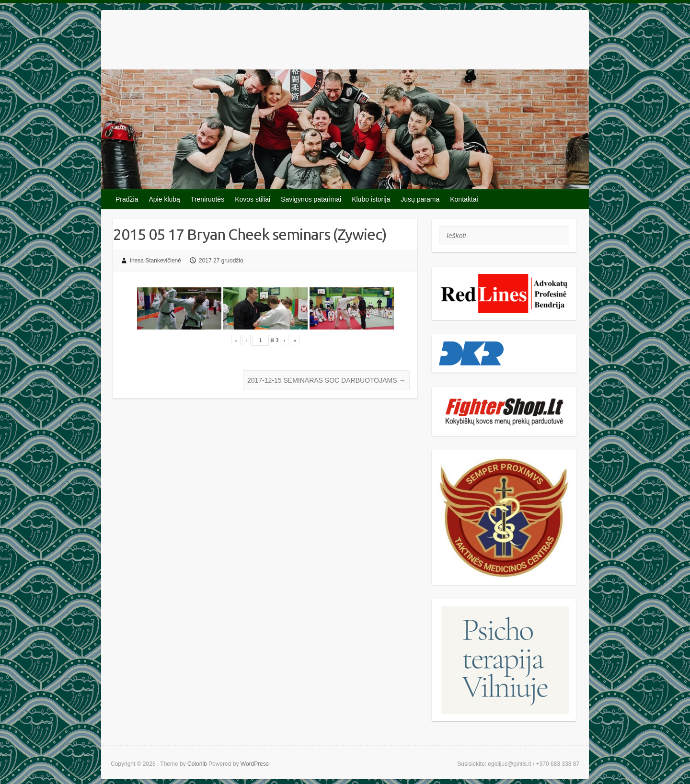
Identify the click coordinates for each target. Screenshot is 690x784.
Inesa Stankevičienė (155, 261)
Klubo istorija (371, 199)
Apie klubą (164, 199)
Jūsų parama (420, 199)
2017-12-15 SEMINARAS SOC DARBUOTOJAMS (326, 380)
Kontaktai (464, 199)
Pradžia (127, 199)
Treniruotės (207, 199)
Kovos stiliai (253, 199)
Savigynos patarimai (311, 199)
